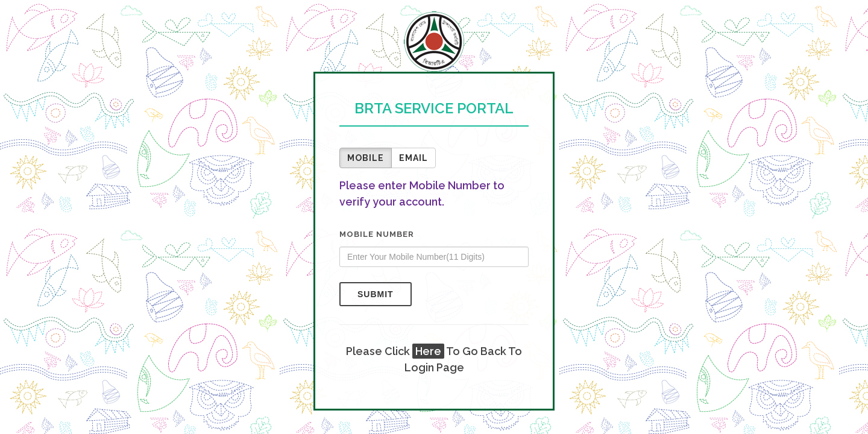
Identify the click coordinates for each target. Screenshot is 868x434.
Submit (376, 294)
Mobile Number (377, 234)
